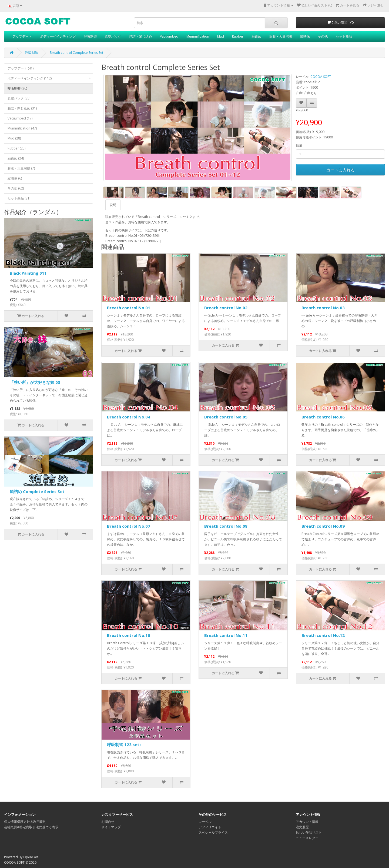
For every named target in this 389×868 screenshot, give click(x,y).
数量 (299, 145)
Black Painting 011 (28, 273)
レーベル (205, 822)
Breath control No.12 (323, 635)
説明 (113, 205)
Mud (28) (14, 138)
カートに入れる (341, 170)
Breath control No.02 (226, 308)
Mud (221, 36)
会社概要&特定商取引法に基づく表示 (31, 827)
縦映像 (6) (15, 178)
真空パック (113, 36)
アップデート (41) (21, 68)
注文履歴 (302, 827)
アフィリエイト (210, 827)
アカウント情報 (307, 822)
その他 (323, 36)
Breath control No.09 (323, 526)
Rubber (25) (16, 148)
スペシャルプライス (213, 832)
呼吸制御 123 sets (124, 744)
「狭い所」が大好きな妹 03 (35, 382)
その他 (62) (16, 188)
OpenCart (31, 857)
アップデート (22, 36)
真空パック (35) (19, 98)
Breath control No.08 (226, 526)
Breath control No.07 (129, 526)
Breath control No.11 (226, 635)
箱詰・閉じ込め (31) (22, 108)
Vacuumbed (169, 36)
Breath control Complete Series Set (76, 53)
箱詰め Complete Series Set (37, 491)
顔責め (256, 36)
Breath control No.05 (226, 417)
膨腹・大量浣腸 (281, 36)
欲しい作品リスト (309, 832)
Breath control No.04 (129, 417)
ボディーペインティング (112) (50, 78)
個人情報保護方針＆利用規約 (25, 822)
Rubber (238, 36)
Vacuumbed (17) (20, 118)
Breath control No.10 (129, 635)
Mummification (198, 36)
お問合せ (108, 822)
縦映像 (305, 36)
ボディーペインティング (58, 36)
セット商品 (344, 36)
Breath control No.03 (323, 308)
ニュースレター (307, 838)
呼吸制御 (90, 36)
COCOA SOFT (321, 77)
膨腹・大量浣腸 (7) (21, 168)
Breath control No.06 (323, 417)
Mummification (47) (22, 128)
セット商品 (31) (19, 198)
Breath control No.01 (129, 308)
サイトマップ (111, 827)
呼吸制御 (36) (17, 88)
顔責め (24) (16, 158)
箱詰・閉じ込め (140, 36)
